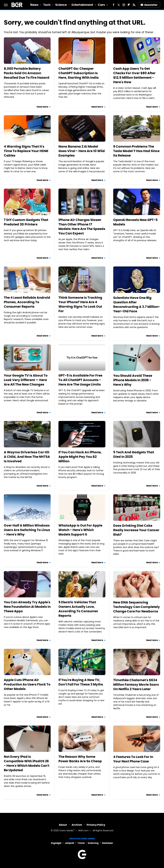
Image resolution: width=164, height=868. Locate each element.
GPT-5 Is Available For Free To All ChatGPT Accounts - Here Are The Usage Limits (80, 380)
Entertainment (82, 5)
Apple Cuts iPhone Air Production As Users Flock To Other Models (27, 684)
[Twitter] (119, 5)
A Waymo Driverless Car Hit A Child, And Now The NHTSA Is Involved (27, 457)
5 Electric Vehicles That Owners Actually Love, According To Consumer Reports (78, 609)
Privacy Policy (96, 825)
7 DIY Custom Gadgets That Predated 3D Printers (26, 222)
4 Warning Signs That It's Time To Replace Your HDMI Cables (26, 151)
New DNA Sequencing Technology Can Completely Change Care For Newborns (137, 607)
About (63, 825)
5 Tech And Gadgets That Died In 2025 (134, 454)
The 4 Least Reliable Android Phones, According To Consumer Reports (27, 302)
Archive (77, 825)
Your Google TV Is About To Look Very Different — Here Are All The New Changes (26, 380)
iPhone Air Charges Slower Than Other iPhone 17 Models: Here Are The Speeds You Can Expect (82, 227)
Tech (47, 5)
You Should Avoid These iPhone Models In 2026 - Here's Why (133, 380)
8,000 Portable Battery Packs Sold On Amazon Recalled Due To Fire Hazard (27, 73)
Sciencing (93, 843)
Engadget (56, 843)
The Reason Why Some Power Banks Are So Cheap (80, 759)
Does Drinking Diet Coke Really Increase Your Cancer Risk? (136, 530)
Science (61, 5)
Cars (101, 5)
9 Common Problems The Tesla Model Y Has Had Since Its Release (136, 151)
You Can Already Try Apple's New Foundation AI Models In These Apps (27, 607)
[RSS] (134, 5)
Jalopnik (69, 843)
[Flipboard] (129, 5)
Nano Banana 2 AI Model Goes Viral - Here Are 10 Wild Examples (82, 151)
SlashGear (107, 843)
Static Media (66, 831)
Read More (42, 107)
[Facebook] (114, 5)
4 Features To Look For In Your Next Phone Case (133, 759)
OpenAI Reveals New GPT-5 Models (135, 222)
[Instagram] (124, 5)
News (34, 5)
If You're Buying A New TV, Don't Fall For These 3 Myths (81, 682)
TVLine (81, 843)
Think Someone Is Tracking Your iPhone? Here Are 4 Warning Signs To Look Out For (80, 304)
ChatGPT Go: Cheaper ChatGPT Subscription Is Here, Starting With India (79, 73)
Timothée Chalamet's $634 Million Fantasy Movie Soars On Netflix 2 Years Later (136, 685)
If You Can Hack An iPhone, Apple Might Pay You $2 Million (80, 457)
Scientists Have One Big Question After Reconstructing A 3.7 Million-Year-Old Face (137, 304)
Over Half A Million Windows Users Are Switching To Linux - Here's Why (27, 530)
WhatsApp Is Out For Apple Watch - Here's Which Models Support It (80, 530)
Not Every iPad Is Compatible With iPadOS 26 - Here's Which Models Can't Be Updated (27, 763)
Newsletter (149, 5)
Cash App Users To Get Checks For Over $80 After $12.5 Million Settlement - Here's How (134, 75)
